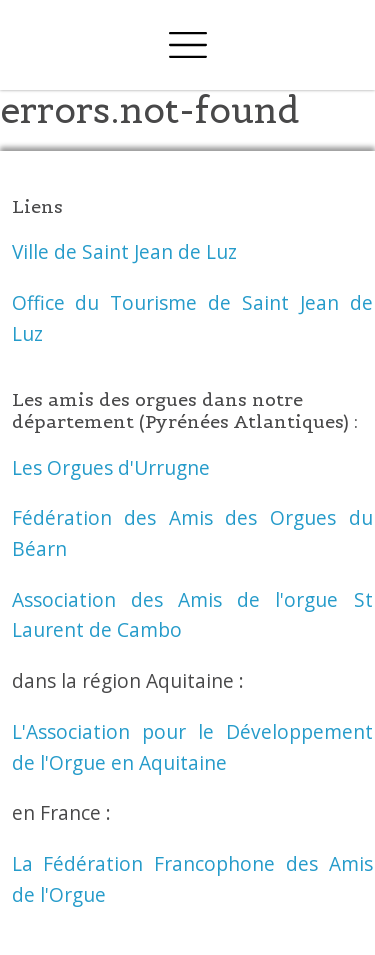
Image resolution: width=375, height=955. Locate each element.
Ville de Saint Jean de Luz (124, 251)
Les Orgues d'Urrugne (111, 467)
